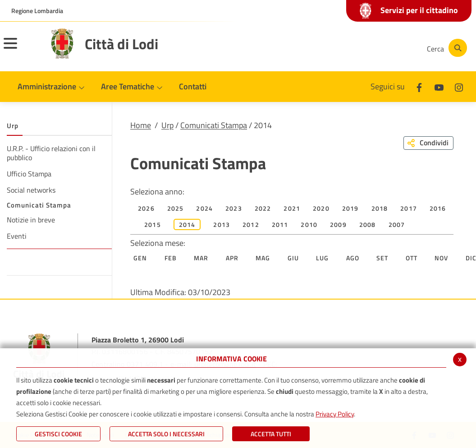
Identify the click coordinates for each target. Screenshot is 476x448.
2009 (338, 224)
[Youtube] (356, 48)
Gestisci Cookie (58, 434)
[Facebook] (329, 48)
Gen (140, 258)
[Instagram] (383, 48)
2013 (222, 224)
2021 (292, 208)
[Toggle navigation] (22, 49)
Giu (293, 258)
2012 (251, 224)
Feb (171, 258)
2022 (263, 208)
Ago (353, 258)
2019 (350, 208)
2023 (234, 208)
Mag (263, 258)
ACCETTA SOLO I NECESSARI (166, 434)
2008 (368, 224)
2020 (321, 208)
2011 (280, 224)
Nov (442, 258)
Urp (167, 125)
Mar (201, 258)
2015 (153, 224)
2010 (309, 224)
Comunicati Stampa (214, 125)
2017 (409, 208)
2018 (380, 208)
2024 (204, 208)
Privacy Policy (335, 414)
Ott (412, 258)
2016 (438, 208)
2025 (176, 208)
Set (382, 258)
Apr (232, 258)
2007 (397, 224)
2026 (146, 208)
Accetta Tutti (271, 434)
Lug (323, 258)
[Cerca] (445, 48)
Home (141, 125)
